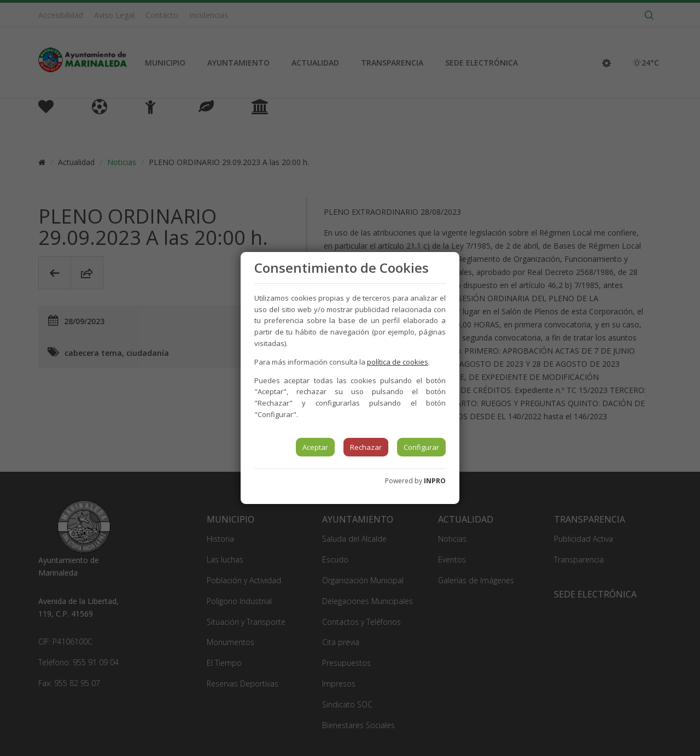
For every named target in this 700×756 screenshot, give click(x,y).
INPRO (435, 481)
